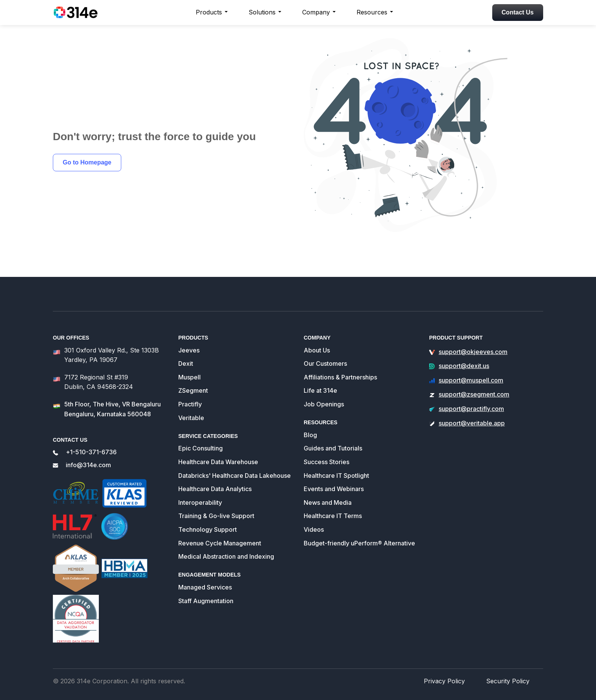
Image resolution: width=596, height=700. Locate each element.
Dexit (185, 353)
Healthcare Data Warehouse (217, 451)
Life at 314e (320, 380)
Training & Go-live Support (216, 506)
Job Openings (323, 394)
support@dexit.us (463, 356)
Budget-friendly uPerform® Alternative (358, 533)
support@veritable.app (470, 413)
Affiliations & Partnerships (340, 367)
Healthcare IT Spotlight (336, 465)
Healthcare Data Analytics (215, 479)
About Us (317, 340)
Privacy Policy (453, 680)
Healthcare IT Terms (332, 506)
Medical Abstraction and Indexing (226, 546)
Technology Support (207, 519)
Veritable (191, 407)
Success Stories (326, 451)
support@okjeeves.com (472, 341)
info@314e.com (88, 454)
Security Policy (511, 680)
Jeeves (188, 340)
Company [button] (316, 12)
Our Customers (325, 353)
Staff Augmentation (206, 590)
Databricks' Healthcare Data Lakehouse (234, 465)
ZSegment (193, 380)
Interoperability (199, 492)
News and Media (327, 492)
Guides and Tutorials (333, 438)
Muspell (189, 367)
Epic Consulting (200, 438)
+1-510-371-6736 (90, 441)
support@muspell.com (470, 370)
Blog (310, 424)
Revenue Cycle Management (218, 533)
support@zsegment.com (473, 384)
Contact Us (518, 12)
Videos (314, 519)
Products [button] (209, 12)
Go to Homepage (87, 162)
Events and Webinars (333, 479)
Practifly (190, 394)
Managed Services (204, 577)
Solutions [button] (262, 12)
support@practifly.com (471, 398)
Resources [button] (372, 12)
